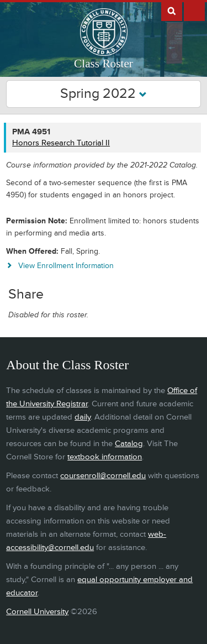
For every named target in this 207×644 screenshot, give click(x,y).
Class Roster (104, 64)
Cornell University (37, 612)
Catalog (129, 444)
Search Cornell (172, 11)
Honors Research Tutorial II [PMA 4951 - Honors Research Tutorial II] (61, 143)
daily (83, 417)
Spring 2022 (104, 94)
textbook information (105, 457)
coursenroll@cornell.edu (103, 476)
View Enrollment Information (66, 266)
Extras (194, 11)
